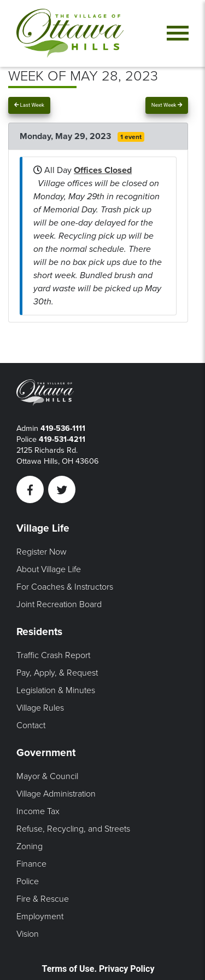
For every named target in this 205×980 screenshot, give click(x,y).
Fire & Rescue (43, 899)
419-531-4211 (62, 439)
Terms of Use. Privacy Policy (98, 969)
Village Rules (40, 708)
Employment (40, 916)
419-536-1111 (63, 428)
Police (28, 881)
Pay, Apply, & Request (57, 673)
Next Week (167, 105)
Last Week (29, 105)
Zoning (30, 846)
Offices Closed (103, 170)
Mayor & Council (47, 776)
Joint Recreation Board (59, 604)
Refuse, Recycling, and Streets (73, 829)
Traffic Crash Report (53, 655)
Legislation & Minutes (56, 690)
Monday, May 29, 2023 (66, 136)
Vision (28, 934)
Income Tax (38, 811)
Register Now (42, 552)
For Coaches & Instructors (65, 587)
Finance (31, 864)
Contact (31, 725)
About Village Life (49, 569)
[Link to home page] (70, 33)
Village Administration (56, 794)
